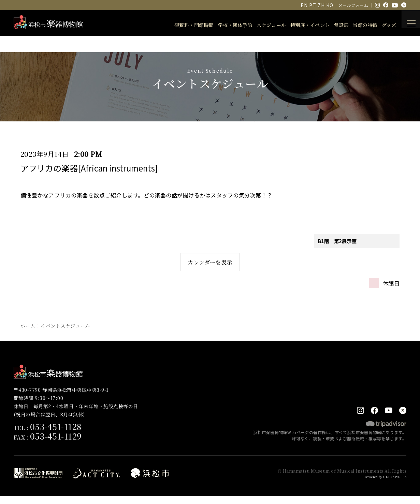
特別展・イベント (302, 25)
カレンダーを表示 (210, 266)
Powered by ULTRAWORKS (381, 485)
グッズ (381, 25)
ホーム (28, 333)
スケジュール (264, 25)
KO (330, 5)
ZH (321, 5)
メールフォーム (353, 5)
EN (304, 5)
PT (313, 5)
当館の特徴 (357, 25)
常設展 (334, 25)
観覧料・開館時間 (186, 25)
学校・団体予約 (227, 25)
